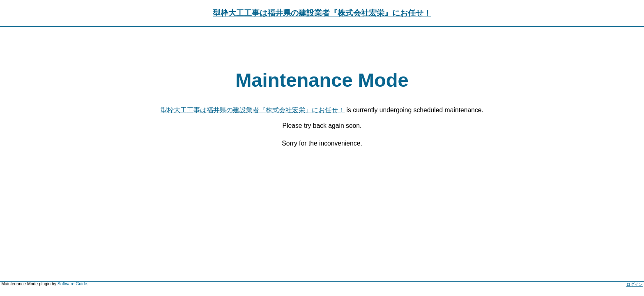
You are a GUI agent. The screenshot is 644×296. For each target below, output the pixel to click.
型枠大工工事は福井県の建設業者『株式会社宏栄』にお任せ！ (322, 13)
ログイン (635, 284)
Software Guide (72, 284)
